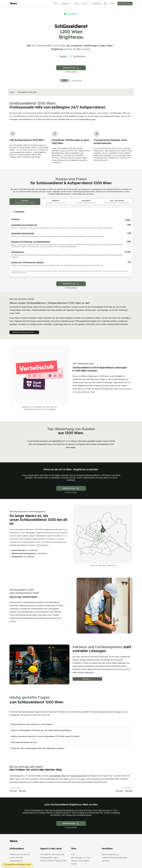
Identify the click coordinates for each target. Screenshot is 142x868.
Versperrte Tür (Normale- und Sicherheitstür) (31, 242)
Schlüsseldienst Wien (57, 776)
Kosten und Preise (16, 858)
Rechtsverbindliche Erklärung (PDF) (54, 861)
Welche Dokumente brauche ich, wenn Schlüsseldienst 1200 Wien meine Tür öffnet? (71, 736)
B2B (106, 4)
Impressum (106, 861)
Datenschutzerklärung (110, 854)
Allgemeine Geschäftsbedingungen (115, 858)
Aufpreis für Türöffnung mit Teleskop (27, 262)
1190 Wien (13, 791)
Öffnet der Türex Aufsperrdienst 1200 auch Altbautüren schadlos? (71, 748)
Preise (76, 4)
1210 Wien (120, 791)
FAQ (112, 4)
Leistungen (66, 4)
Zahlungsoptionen (16, 861)
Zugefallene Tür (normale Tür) (24, 225)
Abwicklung (97, 4)
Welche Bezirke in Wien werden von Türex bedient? (71, 724)
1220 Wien (129, 791)
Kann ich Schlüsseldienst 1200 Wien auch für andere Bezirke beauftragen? (71, 730)
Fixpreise (63, 56)
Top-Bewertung (79, 56)
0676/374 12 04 (125, 3)
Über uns (85, 4)
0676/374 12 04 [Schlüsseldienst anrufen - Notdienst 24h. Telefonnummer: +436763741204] (71, 68)
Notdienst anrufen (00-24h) (20, 854)
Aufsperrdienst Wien (79, 776)
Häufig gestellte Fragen (49, 858)
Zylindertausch (18, 252)
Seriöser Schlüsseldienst (80, 861)
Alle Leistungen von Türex (81, 858)
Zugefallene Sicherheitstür (23, 233)
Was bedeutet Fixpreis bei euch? (71, 742)
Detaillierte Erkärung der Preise (24, 332)
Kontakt (74, 864)
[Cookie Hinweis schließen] (33, 863)
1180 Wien (22, 791)
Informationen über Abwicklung (52, 854)
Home (55, 4)
